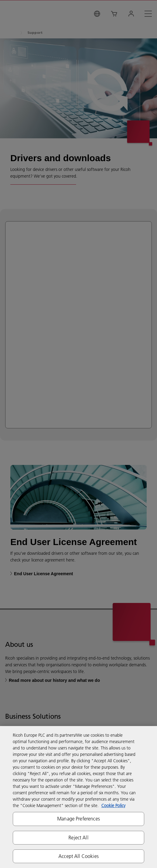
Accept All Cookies (78, 856)
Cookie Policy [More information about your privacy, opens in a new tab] (113, 806)
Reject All (78, 838)
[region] (78, 797)
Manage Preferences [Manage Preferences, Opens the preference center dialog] (78, 819)
